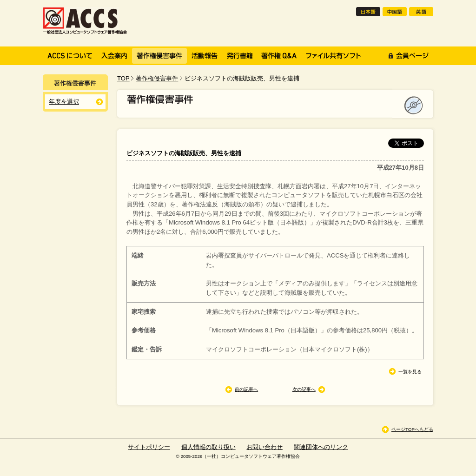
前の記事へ (246, 389)
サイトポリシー (149, 447)
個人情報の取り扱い (208, 447)
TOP (123, 78)
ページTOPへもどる (412, 429)
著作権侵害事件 (157, 78)
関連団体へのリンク (321, 447)
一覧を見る (410, 372)
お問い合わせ (264, 447)
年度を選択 (64, 102)
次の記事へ (304, 389)
